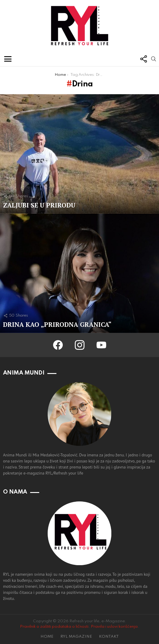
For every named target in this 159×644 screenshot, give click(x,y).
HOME (47, 637)
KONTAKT (109, 637)
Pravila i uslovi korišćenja (114, 627)
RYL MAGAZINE (76, 637)
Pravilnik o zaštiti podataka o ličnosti (54, 627)
